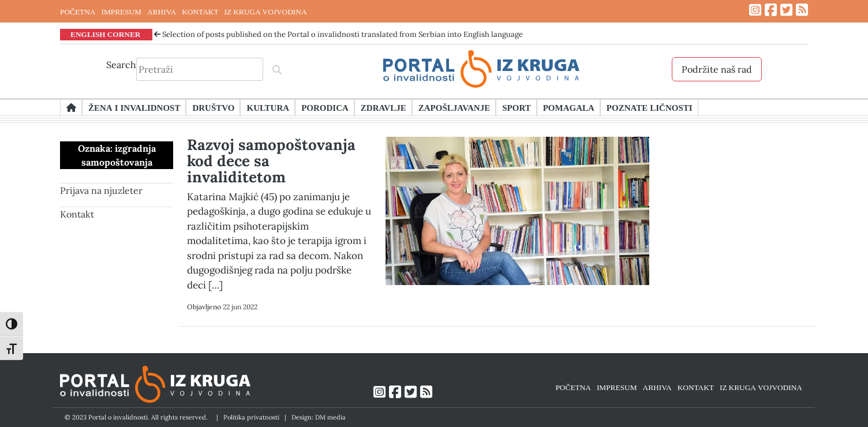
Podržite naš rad (717, 69)
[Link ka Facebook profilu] (771, 10)
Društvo (213, 107)
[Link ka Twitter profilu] (786, 10)
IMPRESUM (121, 12)
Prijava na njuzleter (101, 190)
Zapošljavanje (454, 107)
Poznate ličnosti (650, 107)
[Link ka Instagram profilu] (755, 10)
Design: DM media (319, 417)
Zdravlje (384, 107)
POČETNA (78, 12)
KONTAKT (200, 12)
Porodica (325, 107)
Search (121, 65)
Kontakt (77, 214)
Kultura (268, 107)
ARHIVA (162, 12)
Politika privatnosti (251, 417)
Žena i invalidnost (134, 107)
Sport (516, 107)
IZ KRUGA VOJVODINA (266, 12)
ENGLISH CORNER (106, 34)
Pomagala (569, 107)
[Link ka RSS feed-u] (802, 10)
